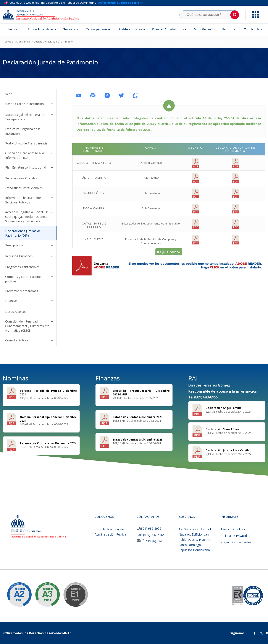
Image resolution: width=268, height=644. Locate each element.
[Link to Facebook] (255, 633)
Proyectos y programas (22, 291)
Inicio (9, 94)
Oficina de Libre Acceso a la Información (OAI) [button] (30, 155)
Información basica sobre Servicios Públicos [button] (30, 200)
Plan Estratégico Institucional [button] (30, 168)
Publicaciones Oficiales (21, 178)
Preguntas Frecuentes (236, 542)
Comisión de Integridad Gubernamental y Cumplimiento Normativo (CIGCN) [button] (30, 326)
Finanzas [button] (30, 301)
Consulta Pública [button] (30, 341)
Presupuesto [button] (30, 246)
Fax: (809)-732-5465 (151, 535)
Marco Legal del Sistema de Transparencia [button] (30, 117)
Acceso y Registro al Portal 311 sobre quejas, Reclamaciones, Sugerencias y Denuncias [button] (30, 217)
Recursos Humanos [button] (30, 257)
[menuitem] (14, 29)
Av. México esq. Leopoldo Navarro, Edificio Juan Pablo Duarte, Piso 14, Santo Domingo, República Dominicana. (197, 540)
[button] (235, 15)
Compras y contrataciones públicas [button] (30, 279)
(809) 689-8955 (151, 528)
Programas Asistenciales (22, 267)
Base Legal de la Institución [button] (30, 104)
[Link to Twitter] (261, 633)
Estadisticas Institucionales (24, 188)
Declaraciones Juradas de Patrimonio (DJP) (23, 233)
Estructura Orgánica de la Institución (23, 131)
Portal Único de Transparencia (26, 143)
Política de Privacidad (235, 536)
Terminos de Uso (233, 529)
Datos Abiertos (16, 312)
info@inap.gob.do (152, 541)
